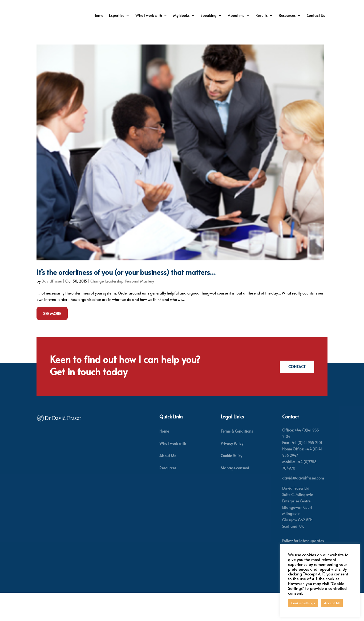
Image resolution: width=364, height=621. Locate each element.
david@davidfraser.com (303, 507)
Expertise (141, 15)
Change (97, 310)
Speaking (233, 15)
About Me (168, 484)
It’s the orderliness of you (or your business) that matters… (126, 300)
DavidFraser (52, 310)
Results (286, 15)
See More (52, 342)
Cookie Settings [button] (303, 603)
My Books (205, 15)
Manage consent (235, 496)
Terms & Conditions (237, 459)
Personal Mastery (140, 310)
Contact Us (316, 36)
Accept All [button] (332, 603)
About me (260, 15)
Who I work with (173, 15)
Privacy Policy (232, 472)
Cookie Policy (231, 484)
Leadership (114, 310)
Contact (296, 395)
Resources (311, 15)
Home (122, 15)
